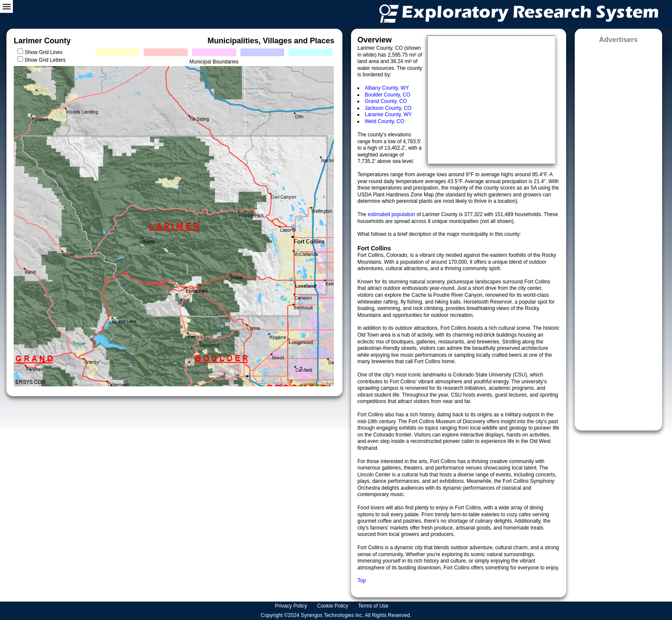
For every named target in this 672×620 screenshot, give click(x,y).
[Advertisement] (618, 234)
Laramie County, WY (388, 114)
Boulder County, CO (388, 95)
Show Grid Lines (45, 52)
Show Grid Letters (45, 60)
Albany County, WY (387, 88)
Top (361, 581)
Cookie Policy (333, 606)
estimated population (392, 214)
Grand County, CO (386, 101)
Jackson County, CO (388, 108)
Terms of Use (374, 606)
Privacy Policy (292, 606)
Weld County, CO (384, 121)
